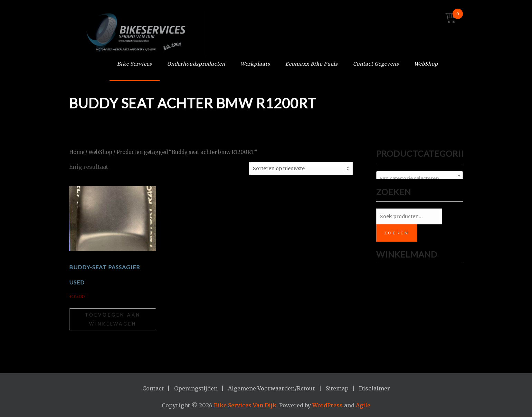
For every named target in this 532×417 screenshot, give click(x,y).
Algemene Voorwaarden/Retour (272, 388)
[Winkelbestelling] (301, 168)
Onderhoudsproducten (196, 64)
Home (77, 152)
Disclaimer (374, 388)
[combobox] (420, 176)
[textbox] (420, 178)
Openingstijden (196, 388)
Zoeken (397, 233)
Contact (153, 388)
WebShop (426, 64)
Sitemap (337, 388)
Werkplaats (255, 64)
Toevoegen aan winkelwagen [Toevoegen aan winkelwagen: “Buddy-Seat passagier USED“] (113, 319)
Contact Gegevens (376, 64)
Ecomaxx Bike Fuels (312, 64)
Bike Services (135, 64)
